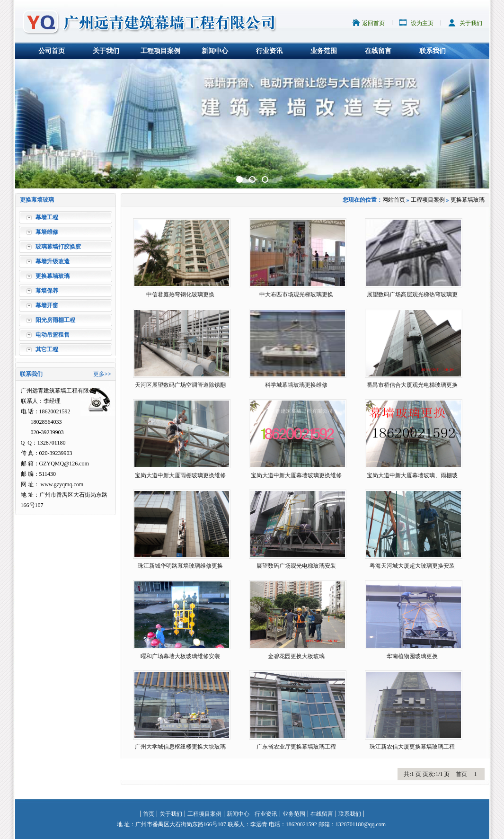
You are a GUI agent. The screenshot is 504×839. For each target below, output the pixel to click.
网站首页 (394, 200)
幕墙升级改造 (53, 261)
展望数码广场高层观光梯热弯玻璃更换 (412, 296)
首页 (461, 774)
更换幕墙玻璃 (53, 276)
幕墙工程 (47, 217)
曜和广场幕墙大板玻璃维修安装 (180, 656)
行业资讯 (269, 51)
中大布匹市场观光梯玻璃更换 (296, 295)
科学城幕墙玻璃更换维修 (296, 385)
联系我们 (433, 51)
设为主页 (422, 23)
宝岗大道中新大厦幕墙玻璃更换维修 (296, 475)
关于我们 (471, 23)
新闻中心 (215, 51)
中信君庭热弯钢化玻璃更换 (180, 295)
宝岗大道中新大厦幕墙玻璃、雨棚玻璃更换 (412, 477)
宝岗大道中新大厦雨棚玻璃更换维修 (180, 475)
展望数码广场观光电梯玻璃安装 (296, 566)
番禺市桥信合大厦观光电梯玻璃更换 (412, 385)
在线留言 (378, 51)
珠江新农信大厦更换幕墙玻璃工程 (412, 747)
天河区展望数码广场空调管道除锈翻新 (180, 387)
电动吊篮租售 (53, 335)
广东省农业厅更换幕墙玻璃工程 (296, 747)
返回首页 (373, 23)
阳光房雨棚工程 (55, 320)
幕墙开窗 (47, 305)
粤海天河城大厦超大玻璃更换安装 (412, 566)
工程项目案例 (160, 51)
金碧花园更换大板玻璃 (296, 656)
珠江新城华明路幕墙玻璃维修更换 (180, 566)
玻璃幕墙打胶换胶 (58, 247)
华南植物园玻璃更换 (412, 656)
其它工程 (47, 349)
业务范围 (324, 51)
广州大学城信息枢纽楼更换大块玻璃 (180, 747)
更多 (99, 374)
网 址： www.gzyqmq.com (52, 484)
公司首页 (52, 51)
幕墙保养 (47, 291)
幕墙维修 (47, 232)
